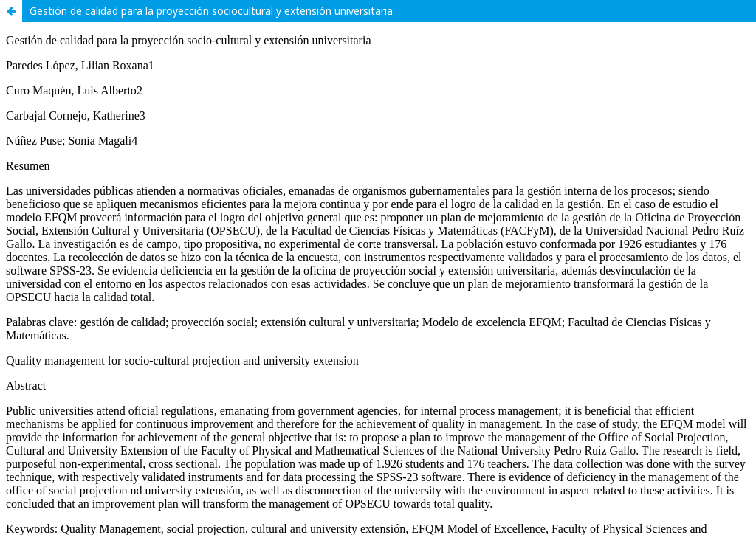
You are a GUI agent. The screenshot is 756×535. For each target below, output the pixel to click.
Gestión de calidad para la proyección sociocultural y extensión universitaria (211, 11)
